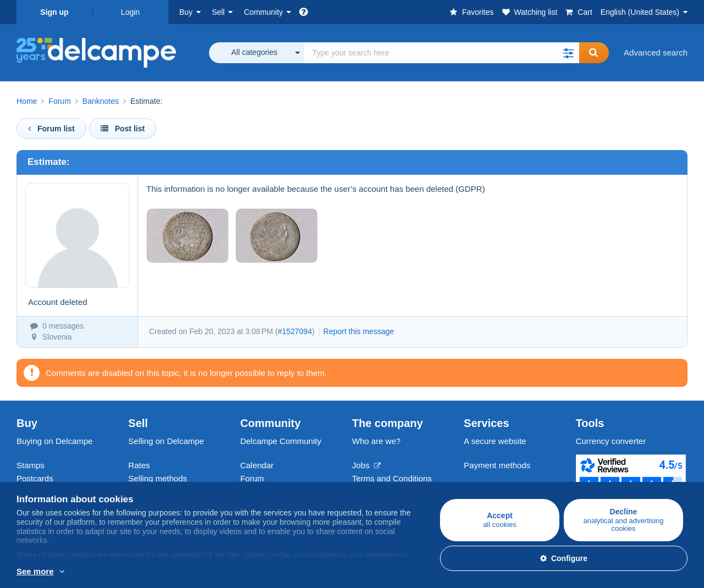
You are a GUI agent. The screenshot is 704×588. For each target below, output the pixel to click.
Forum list (51, 129)
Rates (139, 465)
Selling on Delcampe (166, 441)
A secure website (495, 441)
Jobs (366, 465)
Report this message (359, 331)
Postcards (35, 478)
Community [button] (263, 12)
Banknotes (101, 101)
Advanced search (656, 52)
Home (27, 101)
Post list (123, 129)
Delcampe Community (281, 441)
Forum (59, 101)
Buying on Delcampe (54, 441)
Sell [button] (218, 12)
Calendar (257, 465)
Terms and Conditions (392, 478)
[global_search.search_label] (442, 53)
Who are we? (376, 441)
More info (34, 572)
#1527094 (295, 331)
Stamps (31, 465)
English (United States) (640, 12)
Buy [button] (186, 12)
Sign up (54, 12)
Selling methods (158, 478)
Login (130, 12)
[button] (568, 53)
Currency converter (611, 441)
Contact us (483, 485)
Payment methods (497, 465)
